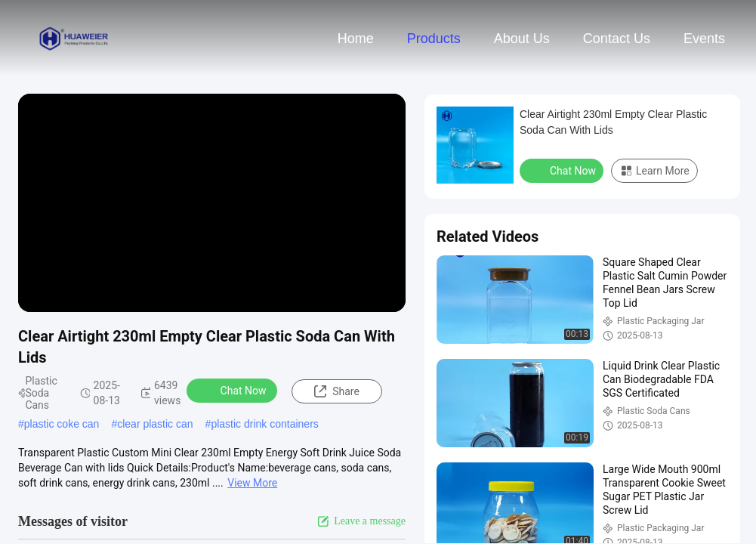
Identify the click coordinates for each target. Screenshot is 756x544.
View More (252, 483)
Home (356, 39)
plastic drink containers (264, 424)
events (704, 39)
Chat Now (234, 390)
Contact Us (617, 39)
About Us (522, 39)
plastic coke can (62, 424)
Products (434, 39)
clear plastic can (155, 424)
